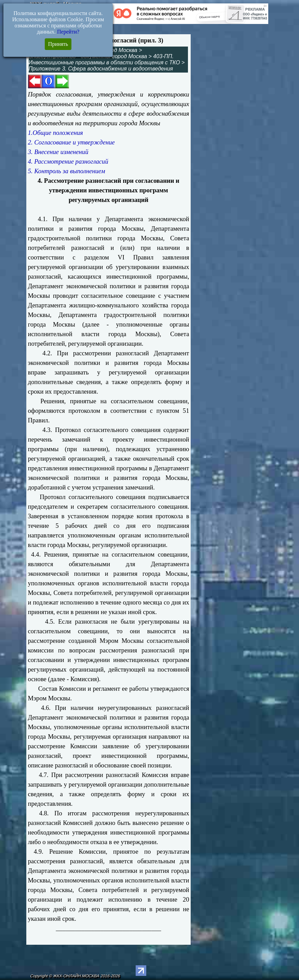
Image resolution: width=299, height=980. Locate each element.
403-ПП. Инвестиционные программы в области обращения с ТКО (104, 59)
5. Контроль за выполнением (67, 171)
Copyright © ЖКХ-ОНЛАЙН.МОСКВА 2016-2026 (75, 976)
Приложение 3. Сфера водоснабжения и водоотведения (101, 69)
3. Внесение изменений (58, 152)
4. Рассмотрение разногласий (68, 161)
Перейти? (68, 32)
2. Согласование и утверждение (71, 142)
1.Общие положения (56, 133)
